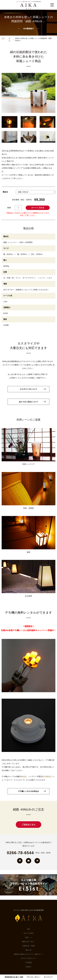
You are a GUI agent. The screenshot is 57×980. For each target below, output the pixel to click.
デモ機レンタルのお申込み (28, 791)
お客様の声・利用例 (29, 946)
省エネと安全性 (29, 933)
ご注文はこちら (28, 825)
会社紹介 (28, 967)
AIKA (24, 776)
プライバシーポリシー (34, 977)
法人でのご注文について (28, 402)
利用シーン (28, 937)
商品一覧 (28, 950)
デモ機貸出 (29, 962)
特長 (28, 929)
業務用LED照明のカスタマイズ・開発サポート (28, 954)
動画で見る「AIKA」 (28, 942)
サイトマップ (48, 977)
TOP (3, 38)
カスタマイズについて (28, 389)
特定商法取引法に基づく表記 (14, 977)
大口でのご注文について (29, 958)
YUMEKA (48, 776)
